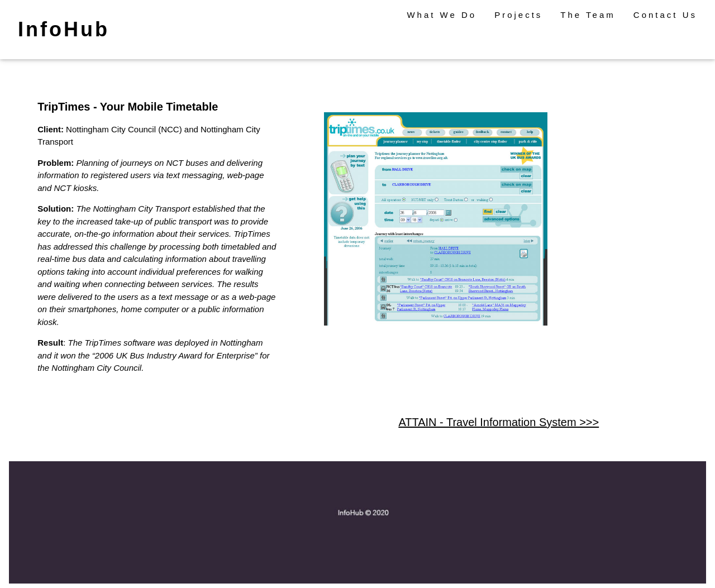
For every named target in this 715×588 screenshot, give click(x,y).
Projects (518, 15)
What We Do (442, 15)
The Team (588, 15)
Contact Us (665, 15)
